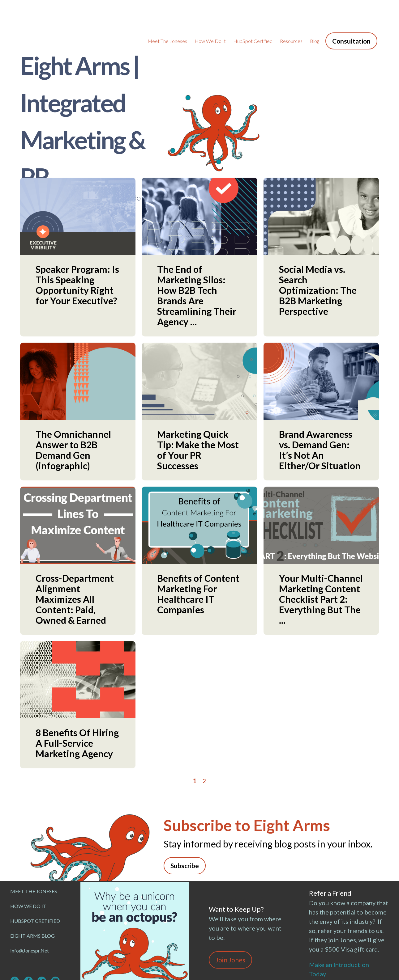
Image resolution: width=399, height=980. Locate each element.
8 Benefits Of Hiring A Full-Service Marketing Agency (77, 686)
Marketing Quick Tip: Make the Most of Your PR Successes (198, 393)
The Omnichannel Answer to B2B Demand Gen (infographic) (73, 393)
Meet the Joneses (167, 13)
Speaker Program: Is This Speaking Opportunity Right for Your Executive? (77, 228)
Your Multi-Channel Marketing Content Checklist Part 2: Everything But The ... (321, 543)
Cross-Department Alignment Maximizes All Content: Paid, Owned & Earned (75, 543)
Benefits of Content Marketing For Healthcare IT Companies (198, 537)
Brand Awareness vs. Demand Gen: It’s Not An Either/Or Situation (320, 393)
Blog (315, 13)
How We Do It (210, 13)
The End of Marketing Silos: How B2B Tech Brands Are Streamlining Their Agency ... (197, 239)
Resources (291, 13)
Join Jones (230, 903)
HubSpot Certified (253, 13)
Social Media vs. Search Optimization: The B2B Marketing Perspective (318, 234)
